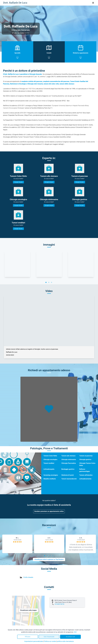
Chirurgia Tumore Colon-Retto (87, 464)
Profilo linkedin (28, 577)
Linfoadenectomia (85, 479)
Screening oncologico (51, 475)
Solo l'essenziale (49, 637)
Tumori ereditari (49, 463)
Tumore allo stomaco (68, 456)
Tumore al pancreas (86, 456)
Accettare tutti (70, 637)
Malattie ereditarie (50, 479)
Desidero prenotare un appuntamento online (49, 511)
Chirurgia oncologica (50, 459)
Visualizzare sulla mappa (28, 610)
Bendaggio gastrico (68, 469)
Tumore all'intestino (86, 475)
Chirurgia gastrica (85, 459)
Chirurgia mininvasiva (69, 459)
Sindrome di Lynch (68, 475)
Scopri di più (18, 182)
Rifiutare (28, 637)
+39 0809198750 (59, 604)
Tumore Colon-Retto (50, 456)
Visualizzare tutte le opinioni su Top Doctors (49, 559)
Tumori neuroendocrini (69, 479)
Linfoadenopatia (49, 469)
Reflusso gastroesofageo (85, 470)
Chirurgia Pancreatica (69, 463)
